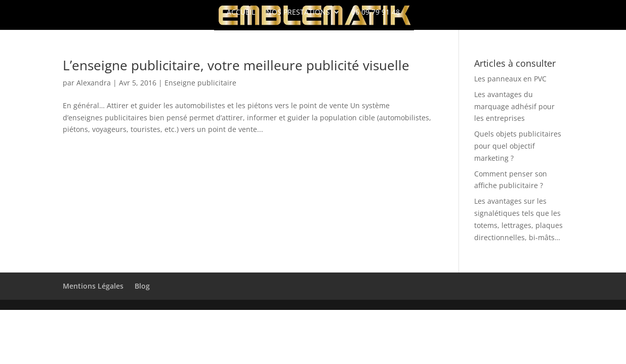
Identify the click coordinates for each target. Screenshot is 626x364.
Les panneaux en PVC (510, 79)
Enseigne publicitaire (200, 83)
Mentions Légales (93, 286)
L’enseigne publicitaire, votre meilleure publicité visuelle (236, 65)
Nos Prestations (298, 13)
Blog (142, 286)
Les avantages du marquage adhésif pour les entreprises (514, 106)
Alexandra (94, 83)
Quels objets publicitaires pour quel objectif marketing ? (518, 146)
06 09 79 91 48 (375, 13)
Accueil (241, 13)
